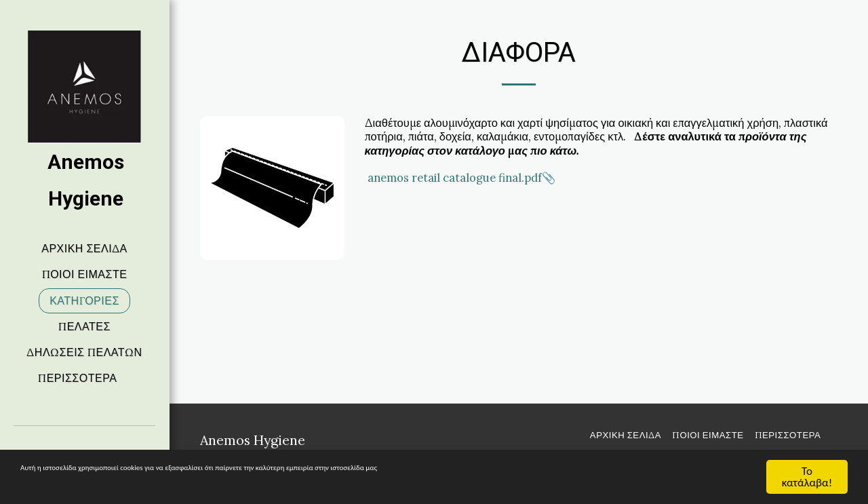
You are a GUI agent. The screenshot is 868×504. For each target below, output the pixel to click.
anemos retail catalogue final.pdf (455, 178)
